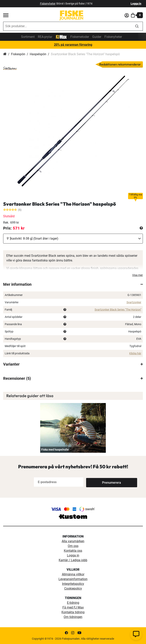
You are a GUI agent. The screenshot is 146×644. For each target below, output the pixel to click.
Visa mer (138, 275)
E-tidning (73, 603)
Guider (97, 37)
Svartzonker (134, 302)
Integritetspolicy (73, 584)
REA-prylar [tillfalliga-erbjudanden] (45, 37)
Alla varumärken (73, 541)
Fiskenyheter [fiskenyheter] (48, 4)
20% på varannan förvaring (73, 45)
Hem (5, 54)
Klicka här (135, 353)
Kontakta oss (73, 551)
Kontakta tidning (73, 612)
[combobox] (67, 26)
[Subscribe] (99, 482)
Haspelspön (38, 54)
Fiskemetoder (80, 37)
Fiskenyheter (113, 37)
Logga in (136, 4)
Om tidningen (73, 617)
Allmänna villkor (73, 574)
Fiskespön (18, 54)
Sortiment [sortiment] (28, 37)
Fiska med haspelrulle (55, 450)
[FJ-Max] (61, 37)
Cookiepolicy (73, 588)
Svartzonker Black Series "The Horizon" (118, 310)
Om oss (73, 546)
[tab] (73, 284)
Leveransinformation (73, 579)
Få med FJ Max (73, 607)
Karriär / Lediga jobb (73, 560)
